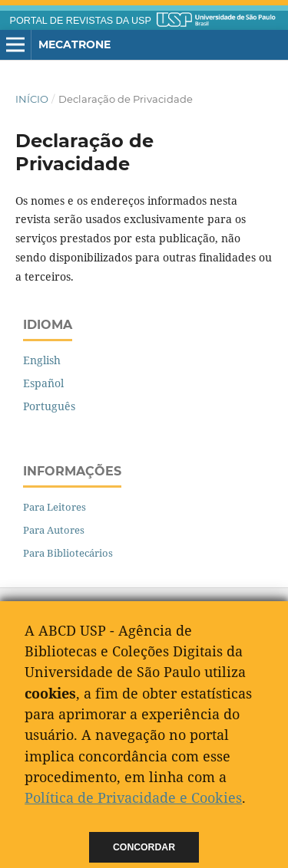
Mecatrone (74, 44)
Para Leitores (55, 507)
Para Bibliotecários (68, 553)
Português (49, 406)
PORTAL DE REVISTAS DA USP (81, 21)
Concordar (144, 847)
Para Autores (54, 530)
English (42, 360)
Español (43, 383)
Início (32, 99)
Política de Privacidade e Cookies (133, 797)
